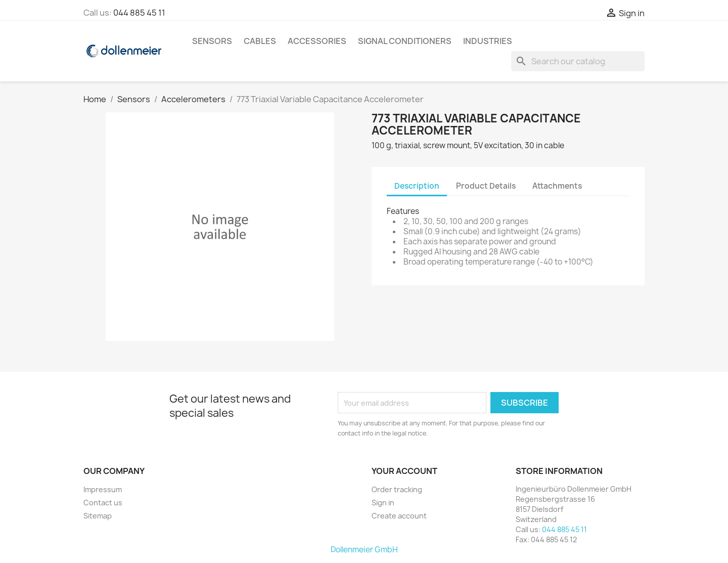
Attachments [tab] (557, 186)
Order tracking (397, 489)
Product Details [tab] (486, 186)
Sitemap (98, 516)
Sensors (212, 41)
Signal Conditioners (405, 41)
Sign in (383, 503)
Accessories (317, 41)
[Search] (578, 61)
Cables (260, 41)
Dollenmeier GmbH (364, 550)
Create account (399, 516)
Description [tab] (417, 186)
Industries (488, 41)
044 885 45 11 (139, 13)
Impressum (103, 489)
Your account (404, 471)
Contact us (103, 503)
